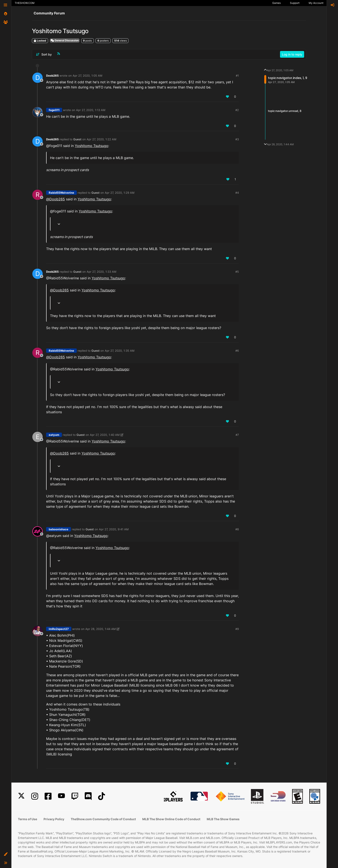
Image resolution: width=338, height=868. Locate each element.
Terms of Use (27, 819)
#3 (237, 139)
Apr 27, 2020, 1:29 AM (120, 193)
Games (276, 3)
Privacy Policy (54, 819)
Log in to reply (292, 54)
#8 (237, 529)
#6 (237, 351)
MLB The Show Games (223, 819)
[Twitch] (75, 796)
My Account (316, 3)
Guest (77, 139)
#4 (237, 193)
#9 (237, 629)
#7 (237, 435)
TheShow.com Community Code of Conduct (103, 819)
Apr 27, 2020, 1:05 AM (88, 76)
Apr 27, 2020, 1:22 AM (102, 139)
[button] (6, 854)
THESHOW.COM (25, 3)
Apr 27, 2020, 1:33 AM (102, 272)
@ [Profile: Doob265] (56, 199)
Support (295, 3)
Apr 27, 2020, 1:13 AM (91, 110)
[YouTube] (61, 796)
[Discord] (88, 796)
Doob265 (52, 76)
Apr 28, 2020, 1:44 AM (101, 629)
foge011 (54, 110)
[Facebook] (48, 796)
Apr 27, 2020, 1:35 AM (120, 351)
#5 (237, 272)
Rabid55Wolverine (61, 193)
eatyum (54, 435)
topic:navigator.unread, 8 (285, 111)
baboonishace (59, 529)
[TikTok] (102, 796)
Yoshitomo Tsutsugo (92, 146)
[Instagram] (35, 796)
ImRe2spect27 (59, 629)
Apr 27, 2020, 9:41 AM (114, 529)
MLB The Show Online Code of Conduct (171, 819)
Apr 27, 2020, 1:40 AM (105, 435)
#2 (237, 110)
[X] (21, 796)
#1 (237, 76)
